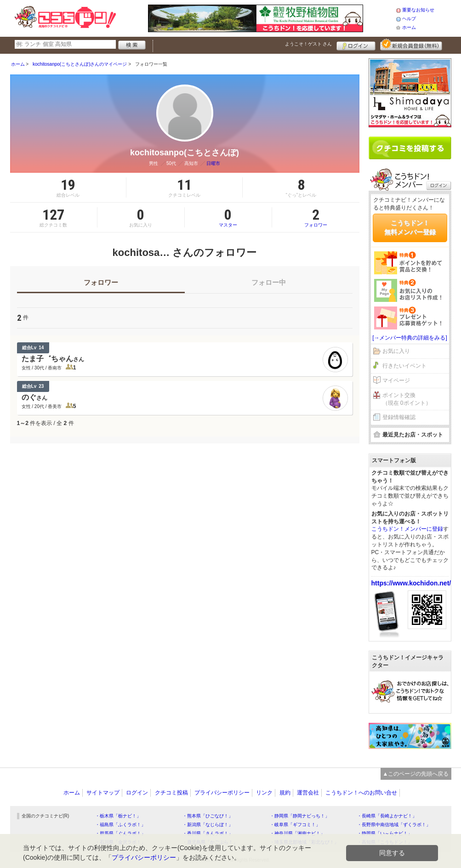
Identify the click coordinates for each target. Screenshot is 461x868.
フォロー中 (269, 282)
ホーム (409, 27)
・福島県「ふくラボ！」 (120, 825)
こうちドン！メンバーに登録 (407, 529)
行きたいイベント (404, 366)
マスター (228, 217)
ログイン (356, 45)
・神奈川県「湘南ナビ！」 (297, 833)
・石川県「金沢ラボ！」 (120, 842)
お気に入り (396, 351)
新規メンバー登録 (411, 45)
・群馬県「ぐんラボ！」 (120, 833)
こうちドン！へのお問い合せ (361, 793)
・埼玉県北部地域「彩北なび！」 (304, 842)
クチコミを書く (410, 148)
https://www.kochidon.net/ (411, 583)
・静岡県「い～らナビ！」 (385, 833)
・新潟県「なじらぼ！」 (208, 825)
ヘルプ (409, 19)
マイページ (396, 380)
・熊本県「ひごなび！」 (208, 816)
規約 (285, 793)
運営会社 (308, 793)
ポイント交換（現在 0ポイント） (407, 399)
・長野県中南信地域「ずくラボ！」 (394, 825)
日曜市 (213, 163)
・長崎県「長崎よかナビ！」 (387, 816)
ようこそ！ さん (309, 44)
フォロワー (316, 217)
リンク (264, 793)
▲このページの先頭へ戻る (416, 774)
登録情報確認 (399, 417)
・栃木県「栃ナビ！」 (118, 816)
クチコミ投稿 (171, 793)
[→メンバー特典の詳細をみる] (410, 338)
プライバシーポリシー (222, 793)
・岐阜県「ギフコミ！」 (295, 825)
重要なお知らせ (418, 10)
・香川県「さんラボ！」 (208, 833)
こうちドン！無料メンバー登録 (410, 227)
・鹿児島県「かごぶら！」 (210, 842)
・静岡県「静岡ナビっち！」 (300, 816)
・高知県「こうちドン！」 (385, 842)
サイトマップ (103, 793)
